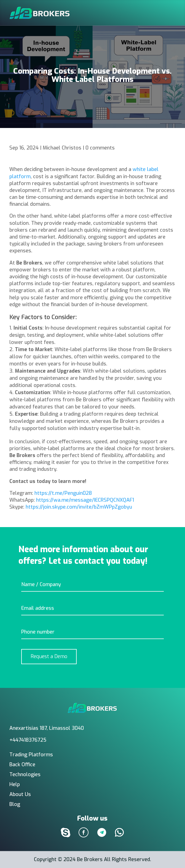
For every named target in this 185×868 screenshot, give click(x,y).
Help (15, 784)
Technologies (25, 774)
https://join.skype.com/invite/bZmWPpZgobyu (79, 507)
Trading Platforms (31, 755)
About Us (20, 794)
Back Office (22, 765)
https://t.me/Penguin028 (63, 493)
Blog (15, 804)
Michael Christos (62, 148)
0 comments (100, 148)
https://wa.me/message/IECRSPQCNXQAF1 (85, 500)
